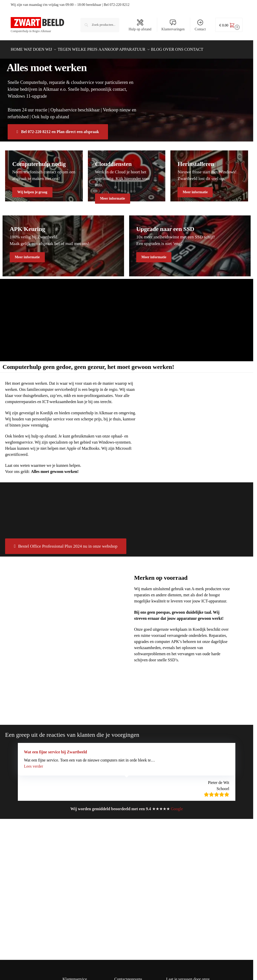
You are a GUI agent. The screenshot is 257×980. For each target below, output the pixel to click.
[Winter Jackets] (209, 173)
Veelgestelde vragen (78, 930)
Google (177, 806)
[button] (229, 25)
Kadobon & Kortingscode (82, 909)
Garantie (69, 915)
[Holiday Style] (127, 173)
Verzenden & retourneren (82, 895)
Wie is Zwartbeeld (76, 937)
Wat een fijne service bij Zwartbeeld (56, 749)
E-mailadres (180, 917)
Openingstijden (74, 944)
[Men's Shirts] (44, 173)
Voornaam (178, 900)
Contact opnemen (76, 901)
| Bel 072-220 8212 (116, 5)
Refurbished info (75, 881)
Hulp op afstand (140, 25)
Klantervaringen (173, 25)
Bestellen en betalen (78, 887)
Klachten (69, 923)
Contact (200, 25)
